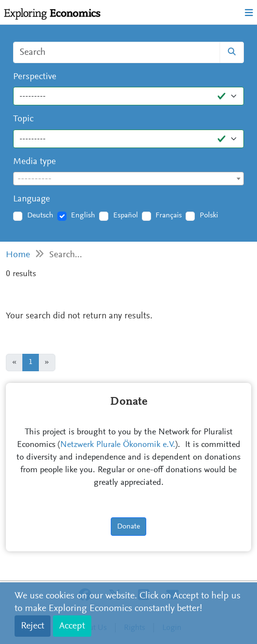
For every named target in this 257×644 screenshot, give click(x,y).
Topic (23, 119)
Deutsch (40, 215)
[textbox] (128, 179)
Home (18, 255)
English (83, 215)
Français (169, 215)
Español (126, 215)
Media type (34, 162)
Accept (72, 626)
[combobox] (128, 179)
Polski (209, 215)
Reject (33, 626)
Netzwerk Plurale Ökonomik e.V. (118, 445)
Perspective (35, 77)
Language (32, 199)
